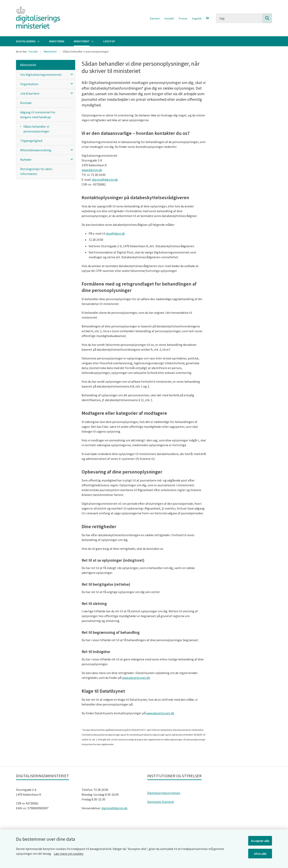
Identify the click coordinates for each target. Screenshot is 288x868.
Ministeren (57, 41)
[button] (71, 74)
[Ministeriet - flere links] (92, 41)
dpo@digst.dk (115, 233)
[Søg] (244, 18)
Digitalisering (26, 41)
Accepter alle (260, 841)
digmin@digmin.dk (105, 180)
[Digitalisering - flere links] (38, 41)
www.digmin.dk (92, 170)
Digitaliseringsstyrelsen (164, 793)
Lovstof (109, 41)
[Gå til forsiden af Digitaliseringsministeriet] (38, 18)
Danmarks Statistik (160, 802)
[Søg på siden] (267, 18)
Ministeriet (82, 41)
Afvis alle (260, 854)
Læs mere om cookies (69, 854)
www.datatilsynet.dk (136, 678)
